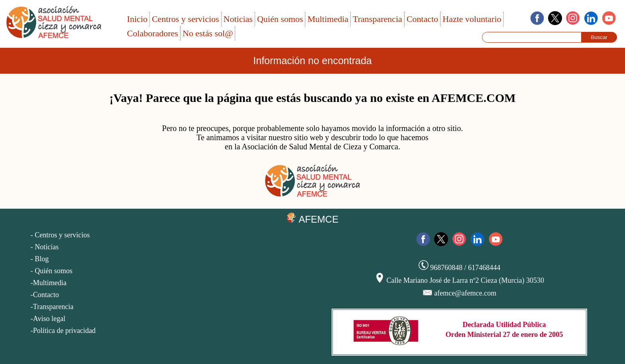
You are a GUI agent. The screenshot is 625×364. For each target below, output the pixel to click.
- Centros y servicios (60, 235)
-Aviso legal (48, 319)
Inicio (137, 19)
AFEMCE (312, 219)
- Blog (40, 259)
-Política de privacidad (63, 331)
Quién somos (280, 19)
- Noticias (45, 247)
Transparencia (377, 19)
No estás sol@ (208, 33)
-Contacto (45, 295)
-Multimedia (49, 283)
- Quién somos (52, 271)
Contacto (422, 19)
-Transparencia (52, 307)
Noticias (238, 19)
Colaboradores (153, 33)
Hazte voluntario (472, 19)
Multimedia (328, 19)
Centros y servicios (186, 19)
